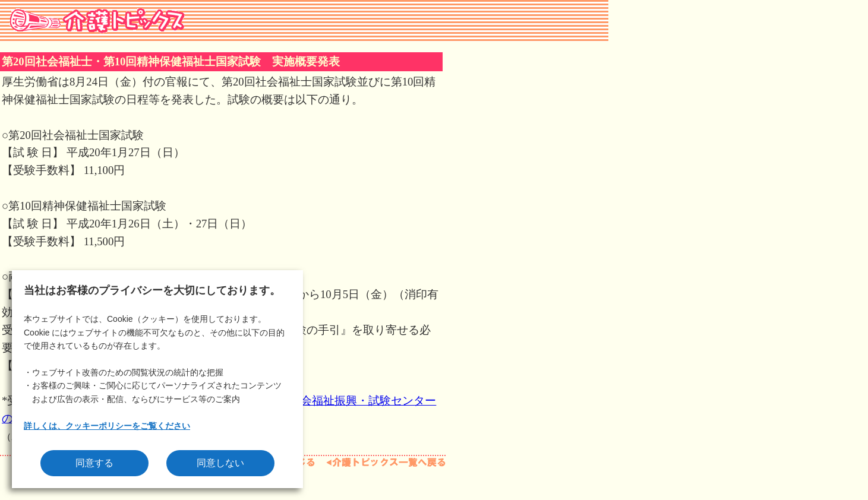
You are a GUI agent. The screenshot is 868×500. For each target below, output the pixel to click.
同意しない (220, 463)
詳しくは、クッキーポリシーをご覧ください (107, 426)
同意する (94, 463)
